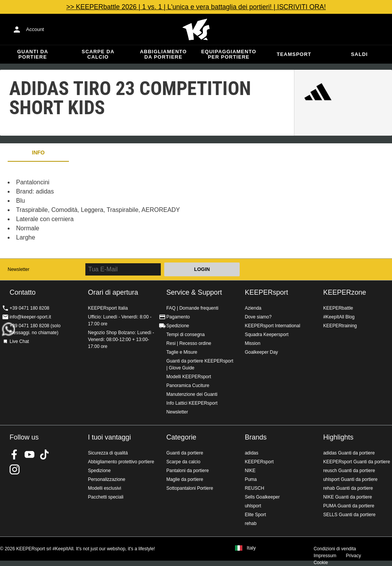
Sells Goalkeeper (262, 497)
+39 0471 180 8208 (29, 308)
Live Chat (19, 341)
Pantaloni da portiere (188, 471)
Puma (251, 479)
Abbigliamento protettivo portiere (121, 462)
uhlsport (253, 506)
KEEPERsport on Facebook (15, 454)
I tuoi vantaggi (109, 437)
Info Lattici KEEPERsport (192, 403)
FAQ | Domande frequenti (193, 308)
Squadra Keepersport (266, 335)
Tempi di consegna (186, 335)
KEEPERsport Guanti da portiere (357, 462)
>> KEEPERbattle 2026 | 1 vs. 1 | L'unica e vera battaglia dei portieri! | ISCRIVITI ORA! (196, 7)
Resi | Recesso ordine (189, 343)
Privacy (354, 556)
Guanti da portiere (33, 54)
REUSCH (254, 488)
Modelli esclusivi (105, 488)
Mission (252, 343)
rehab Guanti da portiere (348, 488)
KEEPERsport (266, 292)
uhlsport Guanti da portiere (350, 479)
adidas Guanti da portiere (349, 453)
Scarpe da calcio (98, 54)
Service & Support (194, 292)
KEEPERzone (345, 292)
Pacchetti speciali (106, 497)
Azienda (253, 308)
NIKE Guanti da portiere (347, 497)
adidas (251, 453)
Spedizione (178, 326)
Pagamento (178, 317)
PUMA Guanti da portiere (349, 506)
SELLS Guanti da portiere (349, 515)
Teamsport (294, 54)
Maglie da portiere (185, 479)
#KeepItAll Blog (339, 317)
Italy (251, 548)
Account (35, 29)
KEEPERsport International (272, 326)
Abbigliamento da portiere (163, 54)
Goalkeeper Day (261, 352)
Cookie (321, 563)
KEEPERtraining (340, 326)
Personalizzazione (107, 479)
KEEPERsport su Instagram (15, 469)
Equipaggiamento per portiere (229, 54)
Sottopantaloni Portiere (190, 488)
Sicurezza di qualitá (108, 453)
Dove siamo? (258, 317)
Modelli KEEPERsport (189, 377)
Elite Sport (255, 515)
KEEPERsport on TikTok (44, 454)
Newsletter (19, 269)
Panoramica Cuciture (188, 386)
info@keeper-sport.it (30, 317)
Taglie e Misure (182, 352)
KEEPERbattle (338, 308)
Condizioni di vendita (335, 549)
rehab (251, 523)
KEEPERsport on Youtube (29, 454)
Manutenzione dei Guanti (192, 394)
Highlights (338, 437)
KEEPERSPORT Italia (196, 30)
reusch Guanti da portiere (349, 471)
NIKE (250, 471)
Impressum (325, 556)
